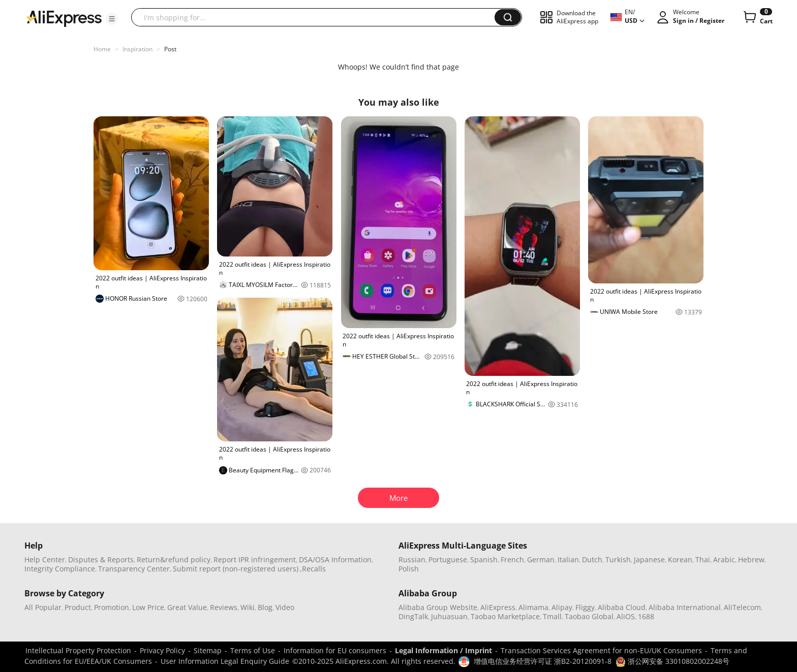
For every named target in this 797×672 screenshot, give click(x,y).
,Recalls (313, 569)
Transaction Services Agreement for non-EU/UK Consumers (601, 650)
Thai (703, 559)
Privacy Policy (162, 650)
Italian (568, 559)
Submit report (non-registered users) (236, 569)
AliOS (626, 616)
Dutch (592, 559)
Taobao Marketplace (505, 616)
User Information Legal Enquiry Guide (225, 661)
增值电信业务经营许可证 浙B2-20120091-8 (543, 661)
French (512, 559)
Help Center (45, 559)
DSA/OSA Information (335, 559)
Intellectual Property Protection (78, 650)
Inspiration (137, 49)
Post (170, 49)
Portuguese (448, 559)
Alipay (562, 607)
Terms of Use (253, 650)
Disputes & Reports (101, 559)
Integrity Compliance (60, 569)
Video (285, 607)
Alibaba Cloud (622, 607)
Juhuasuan (449, 616)
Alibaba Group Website (438, 607)
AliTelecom (742, 607)
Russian (412, 559)
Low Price (148, 607)
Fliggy (585, 607)
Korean (680, 559)
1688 (646, 616)
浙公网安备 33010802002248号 (672, 661)
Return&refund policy (174, 559)
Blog (265, 607)
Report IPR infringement (255, 559)
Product (78, 607)
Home (102, 49)
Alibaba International (685, 607)
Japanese (649, 559)
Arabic (724, 559)
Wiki (248, 607)
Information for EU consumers (335, 650)
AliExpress (498, 607)
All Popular (43, 607)
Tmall (552, 616)
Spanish (484, 559)
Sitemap (208, 650)
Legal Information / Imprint (443, 650)
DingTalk (413, 616)
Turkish (618, 559)
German (541, 559)
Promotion (112, 607)
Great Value (187, 607)
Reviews (224, 607)
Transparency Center (134, 569)
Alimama (533, 607)
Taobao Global (589, 616)
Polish (409, 569)
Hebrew (751, 559)
